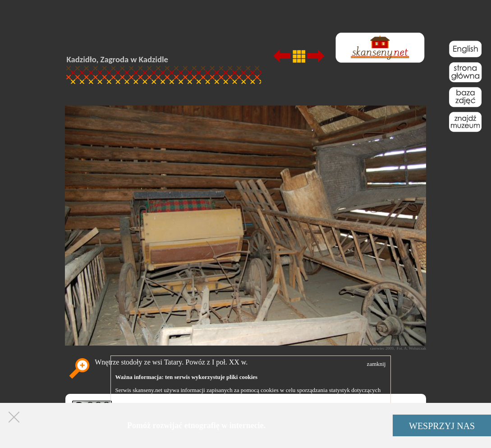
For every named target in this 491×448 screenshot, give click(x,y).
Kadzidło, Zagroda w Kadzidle (118, 59)
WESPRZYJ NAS (442, 426)
